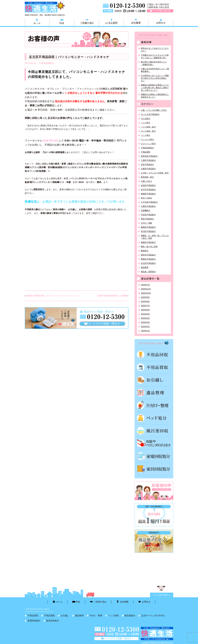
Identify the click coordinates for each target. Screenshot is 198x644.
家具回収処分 (154, 469)
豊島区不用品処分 (148, 259)
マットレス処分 (147, 139)
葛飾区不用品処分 (148, 242)
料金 (62, 23)
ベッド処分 (146, 135)
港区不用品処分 (147, 219)
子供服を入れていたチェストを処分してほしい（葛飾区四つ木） (155, 56)
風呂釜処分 (154, 431)
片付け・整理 (154, 405)
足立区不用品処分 (148, 263)
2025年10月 (146, 293)
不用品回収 (154, 355)
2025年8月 (145, 301)
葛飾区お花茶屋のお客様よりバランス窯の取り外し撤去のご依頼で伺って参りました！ (155, 88)
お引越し (154, 380)
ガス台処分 (146, 119)
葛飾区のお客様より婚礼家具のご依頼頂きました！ (155, 96)
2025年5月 (145, 314)
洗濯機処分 (146, 210)
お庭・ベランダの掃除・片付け (154, 110)
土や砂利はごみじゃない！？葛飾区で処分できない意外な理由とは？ (155, 78)
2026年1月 (145, 285)
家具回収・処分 (147, 177)
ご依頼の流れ (87, 23)
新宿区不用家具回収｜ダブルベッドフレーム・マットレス (53, 296)
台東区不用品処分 (148, 169)
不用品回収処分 (47, 63)
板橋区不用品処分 (148, 194)
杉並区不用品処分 (148, 185)
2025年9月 (145, 297)
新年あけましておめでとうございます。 (155, 50)
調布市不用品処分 (148, 255)
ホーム (37, 23)
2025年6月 (145, 310)
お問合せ (161, 23)
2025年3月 (145, 322)
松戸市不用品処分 (148, 190)
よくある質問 (111, 23)
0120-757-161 (50, 141)
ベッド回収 (154, 418)
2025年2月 (145, 327)
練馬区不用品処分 (148, 227)
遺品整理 (145, 267)
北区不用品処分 (147, 165)
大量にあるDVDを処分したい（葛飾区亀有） (155, 70)
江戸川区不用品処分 (149, 202)
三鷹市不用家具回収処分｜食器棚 (112, 296)
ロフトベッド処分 (148, 144)
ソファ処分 (146, 123)
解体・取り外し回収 (149, 247)
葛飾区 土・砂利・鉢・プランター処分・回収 (155, 237)
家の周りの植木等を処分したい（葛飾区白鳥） (154, 63)
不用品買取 (146, 152)
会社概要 (136, 23)
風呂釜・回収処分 (148, 272)
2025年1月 (145, 331)
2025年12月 (146, 289)
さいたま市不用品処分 (150, 114)
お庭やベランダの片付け (154, 443)
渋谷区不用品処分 (148, 215)
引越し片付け (146, 181)
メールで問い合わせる (160, 11)
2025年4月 (145, 318)
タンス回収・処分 (148, 131)
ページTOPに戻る (162, 595)
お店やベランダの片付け (153, 616)
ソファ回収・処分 (148, 127)
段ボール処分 (146, 198)
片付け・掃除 (146, 223)
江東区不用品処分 (148, 206)
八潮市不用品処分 (148, 160)
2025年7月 (145, 306)
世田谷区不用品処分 (149, 156)
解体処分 (145, 251)
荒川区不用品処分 (148, 231)
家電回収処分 (154, 456)
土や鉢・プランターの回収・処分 (155, 173)
